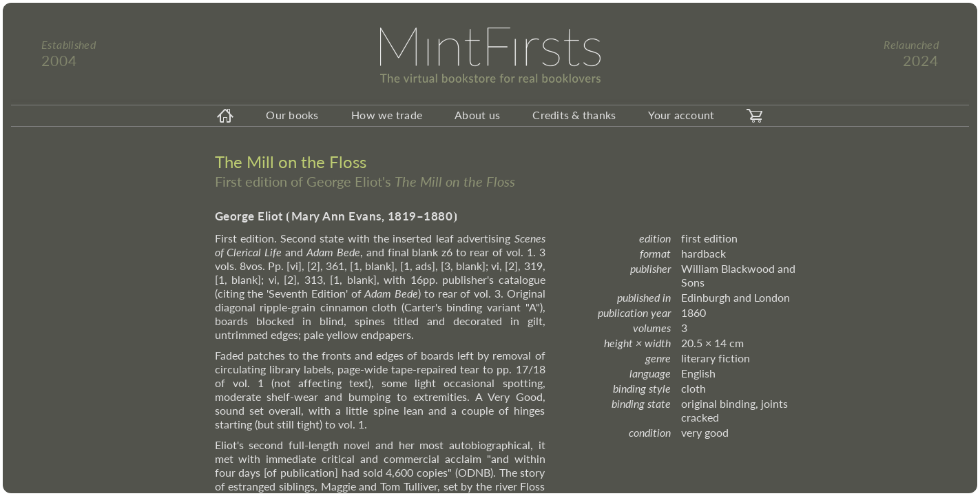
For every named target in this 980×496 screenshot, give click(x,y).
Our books (292, 115)
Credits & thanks (574, 115)
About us (477, 115)
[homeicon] (225, 116)
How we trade (387, 115)
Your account (681, 115)
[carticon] (755, 116)
